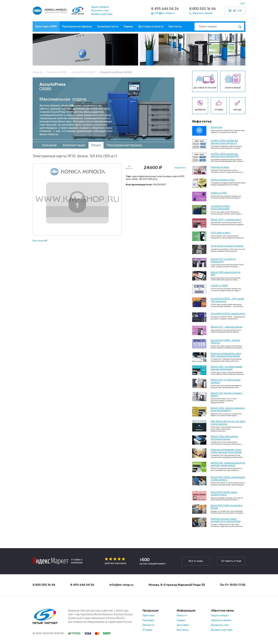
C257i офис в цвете (220, 233)
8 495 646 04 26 (165, 9)
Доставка (183, 625)
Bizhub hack (217, 127)
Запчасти (148, 625)
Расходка (148, 620)
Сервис (128, 27)
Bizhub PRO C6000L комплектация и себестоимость (228, 479)
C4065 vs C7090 (219, 193)
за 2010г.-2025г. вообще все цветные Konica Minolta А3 (224, 142)
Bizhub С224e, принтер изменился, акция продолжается (228, 409)
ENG (243, 4)
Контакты (175, 27)
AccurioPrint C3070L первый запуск (228, 314)
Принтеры (149, 616)
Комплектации (74, 145)
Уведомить (180, 168)
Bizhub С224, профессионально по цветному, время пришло (228, 464)
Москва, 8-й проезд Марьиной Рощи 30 (177, 585)
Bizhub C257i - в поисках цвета (226, 220)
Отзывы (147, 630)
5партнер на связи (220, 167)
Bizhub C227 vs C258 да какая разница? (226, 381)
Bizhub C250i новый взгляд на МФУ (226, 274)
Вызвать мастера (102, 14)
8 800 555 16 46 (203, 9)
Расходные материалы (77, 27)
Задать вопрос (100, 7)
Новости (182, 616)
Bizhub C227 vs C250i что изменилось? (223, 260)
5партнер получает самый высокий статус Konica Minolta (226, 520)
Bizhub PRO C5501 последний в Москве (226, 507)
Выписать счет (220, 625)
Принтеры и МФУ (46, 27)
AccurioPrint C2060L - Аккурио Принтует (225, 342)
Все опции (38, 241)
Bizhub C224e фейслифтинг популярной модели (225, 438)
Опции (96, 145)
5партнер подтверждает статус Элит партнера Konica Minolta (226, 355)
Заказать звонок (221, 620)
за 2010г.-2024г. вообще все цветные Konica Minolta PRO (225, 155)
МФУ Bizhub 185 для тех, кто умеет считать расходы (228, 423)
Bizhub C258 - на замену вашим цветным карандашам (226, 368)
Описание (49, 145)
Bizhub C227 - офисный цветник (226, 327)
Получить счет (100, 11)
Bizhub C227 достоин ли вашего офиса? (226, 394)
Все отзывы (196, 561)
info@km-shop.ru (121, 585)
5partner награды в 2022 (223, 180)
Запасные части (108, 27)
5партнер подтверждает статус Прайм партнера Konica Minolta (226, 451)
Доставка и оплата (151, 27)
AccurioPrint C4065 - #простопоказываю (221, 208)
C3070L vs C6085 (219, 286)
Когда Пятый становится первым (227, 246)
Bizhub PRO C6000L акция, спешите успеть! (224, 493)
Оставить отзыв (231, 561)
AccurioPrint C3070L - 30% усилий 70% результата (227, 300)
